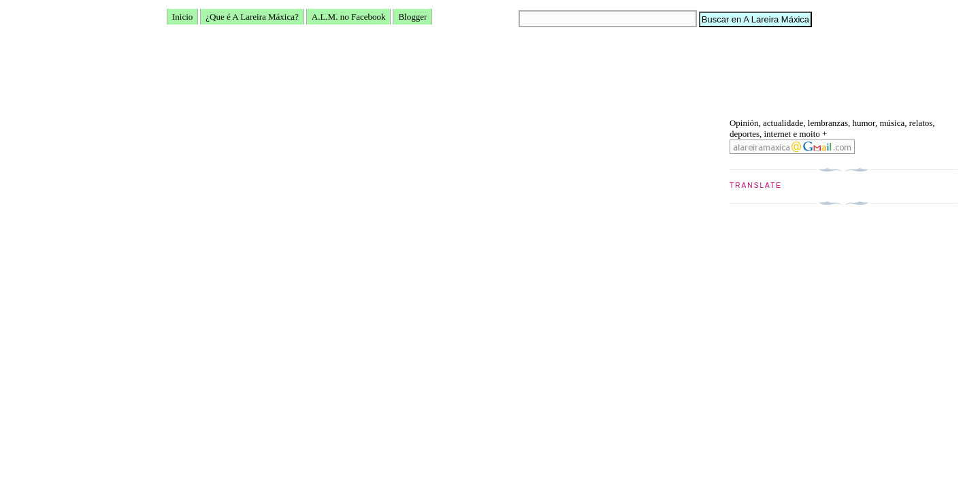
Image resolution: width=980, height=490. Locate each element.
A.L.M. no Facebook (349, 17)
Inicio (182, 17)
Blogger (412, 17)
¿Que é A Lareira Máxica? (252, 17)
